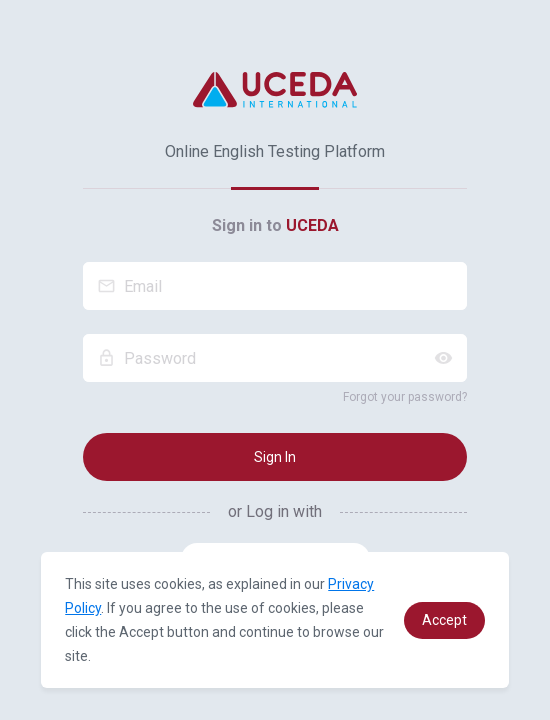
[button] (444, 620)
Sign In (275, 457)
